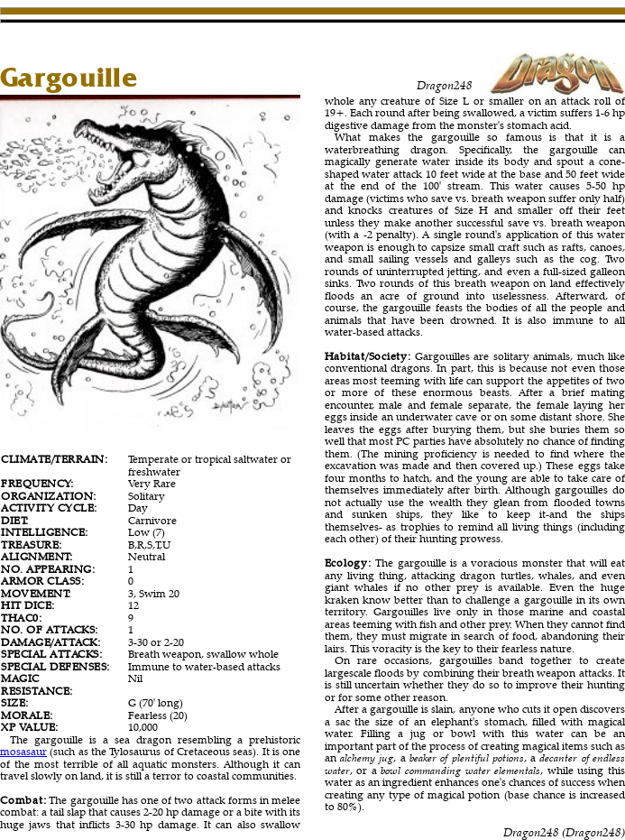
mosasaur (23, 751)
